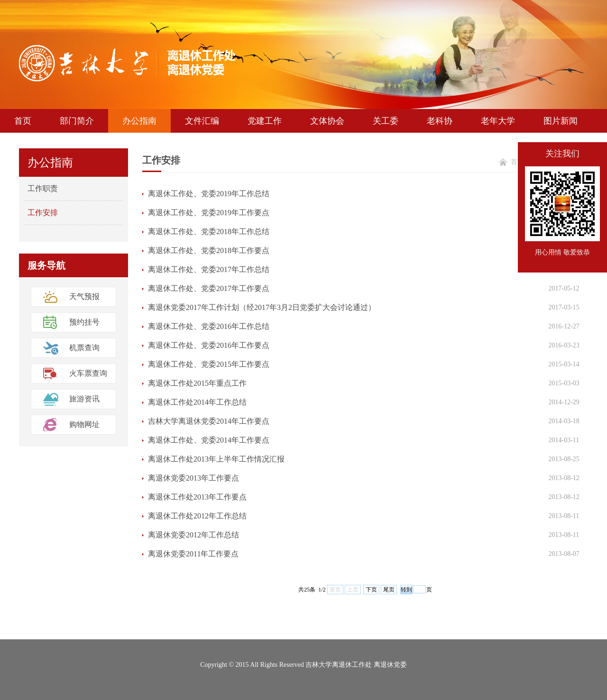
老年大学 (498, 121)
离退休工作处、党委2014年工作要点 (209, 440)
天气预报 (84, 296)
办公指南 (139, 121)
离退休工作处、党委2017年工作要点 (209, 288)
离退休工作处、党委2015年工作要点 (209, 364)
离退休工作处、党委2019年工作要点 (209, 213)
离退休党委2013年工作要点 (193, 478)
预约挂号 (84, 322)
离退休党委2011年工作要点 (193, 554)
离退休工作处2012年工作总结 (197, 516)
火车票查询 (88, 373)
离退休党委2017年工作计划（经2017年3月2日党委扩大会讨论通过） (262, 307)
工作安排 (43, 213)
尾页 (389, 590)
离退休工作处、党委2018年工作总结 (209, 232)
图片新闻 (561, 121)
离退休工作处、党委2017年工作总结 (209, 269)
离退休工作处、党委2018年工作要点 (209, 250)
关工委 (386, 121)
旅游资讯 (84, 399)
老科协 (440, 121)
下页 (371, 590)
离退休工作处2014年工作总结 (197, 402)
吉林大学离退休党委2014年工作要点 (209, 421)
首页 (23, 121)
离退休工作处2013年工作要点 (197, 497)
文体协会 (327, 121)
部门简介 (77, 121)
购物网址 (84, 424)
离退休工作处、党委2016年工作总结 (209, 326)
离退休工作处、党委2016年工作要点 (209, 345)
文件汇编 (202, 121)
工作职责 (43, 188)
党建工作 (265, 121)
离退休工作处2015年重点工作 (197, 383)
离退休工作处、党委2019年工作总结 (209, 194)
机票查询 (84, 348)
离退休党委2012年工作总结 (193, 535)
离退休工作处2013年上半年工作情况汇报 (216, 459)
